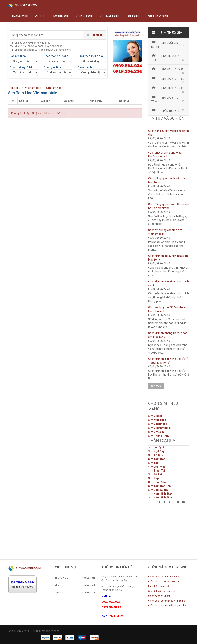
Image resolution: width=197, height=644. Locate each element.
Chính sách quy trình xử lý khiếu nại (167, 601)
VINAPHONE (84, 16)
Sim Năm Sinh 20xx (160, 497)
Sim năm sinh (159, 16)
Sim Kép (153, 478)
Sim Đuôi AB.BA (158, 490)
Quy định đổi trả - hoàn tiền (162, 591)
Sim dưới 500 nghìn (165, 44)
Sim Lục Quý (156, 447)
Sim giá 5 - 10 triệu (165, 99)
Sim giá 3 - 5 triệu (168, 88)
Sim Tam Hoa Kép (159, 486)
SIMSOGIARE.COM (23, 6)
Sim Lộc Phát (157, 467)
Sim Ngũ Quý (156, 451)
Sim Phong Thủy (159, 436)
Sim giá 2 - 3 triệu (168, 78)
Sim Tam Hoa (157, 459)
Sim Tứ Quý (155, 455)
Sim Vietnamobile (159, 428)
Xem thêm (156, 386)
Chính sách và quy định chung (164, 577)
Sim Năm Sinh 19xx (160, 494)
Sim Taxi (154, 463)
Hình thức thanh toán (159, 586)
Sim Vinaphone (158, 424)
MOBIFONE (61, 16)
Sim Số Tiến (156, 474)
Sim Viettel (155, 416)
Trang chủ (20, 16)
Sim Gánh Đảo (157, 482)
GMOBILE (135, 16)
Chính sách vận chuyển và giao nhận (168, 606)
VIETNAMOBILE (110, 16)
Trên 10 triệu (166, 111)
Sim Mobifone (157, 420)
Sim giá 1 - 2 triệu (168, 69)
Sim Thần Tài (157, 471)
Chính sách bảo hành (159, 596)
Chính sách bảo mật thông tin (164, 582)
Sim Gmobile (156, 432)
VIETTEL (41, 16)
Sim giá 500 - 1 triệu (166, 58)
